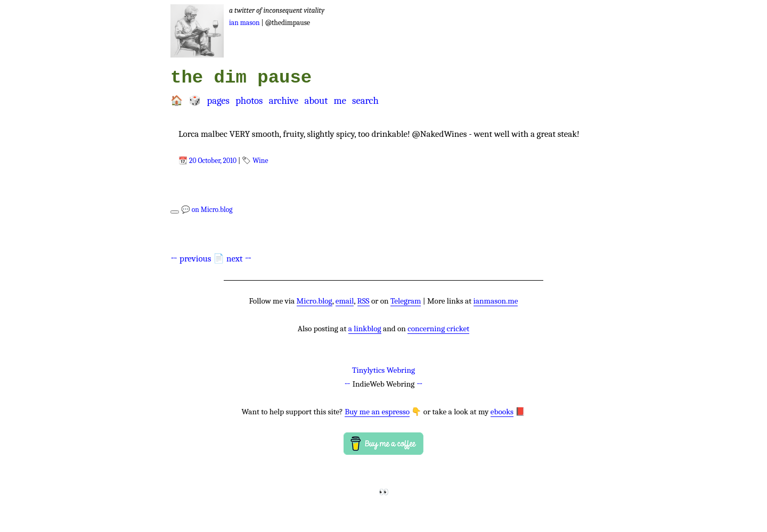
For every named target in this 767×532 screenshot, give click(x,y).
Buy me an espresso (377, 412)
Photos (249, 101)
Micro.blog (315, 301)
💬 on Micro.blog (207, 210)
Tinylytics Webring (383, 370)
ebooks (502, 412)
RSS (364, 301)
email (345, 301)
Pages (218, 101)
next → (239, 259)
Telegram (406, 301)
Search (365, 101)
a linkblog (365, 329)
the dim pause (241, 78)
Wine (260, 161)
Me (340, 101)
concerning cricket (438, 329)
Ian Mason (244, 23)
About (316, 101)
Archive (284, 101)
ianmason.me (496, 301)
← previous (191, 259)
